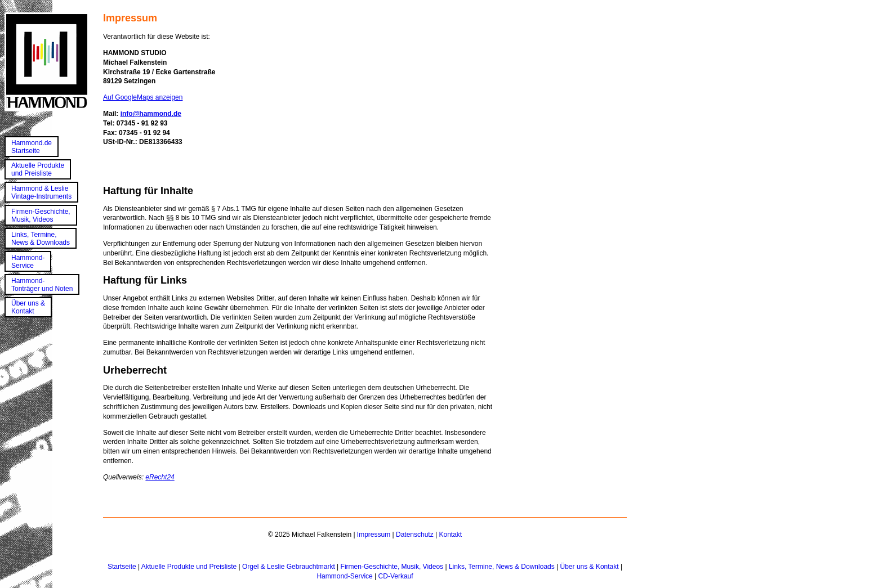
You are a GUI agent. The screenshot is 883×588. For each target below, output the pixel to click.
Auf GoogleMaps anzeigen (143, 97)
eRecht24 (160, 477)
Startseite (122, 567)
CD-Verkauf (396, 576)
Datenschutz (415, 535)
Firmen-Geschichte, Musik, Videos (392, 567)
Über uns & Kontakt (590, 567)
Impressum (374, 535)
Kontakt (450, 535)
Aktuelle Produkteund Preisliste (38, 169)
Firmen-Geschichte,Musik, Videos (41, 216)
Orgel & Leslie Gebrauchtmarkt (289, 567)
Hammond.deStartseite (32, 147)
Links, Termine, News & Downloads (502, 567)
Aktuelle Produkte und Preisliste (189, 567)
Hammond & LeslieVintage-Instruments (41, 192)
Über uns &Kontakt (28, 307)
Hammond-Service (28, 262)
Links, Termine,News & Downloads (41, 239)
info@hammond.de (151, 114)
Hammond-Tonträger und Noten (42, 285)
